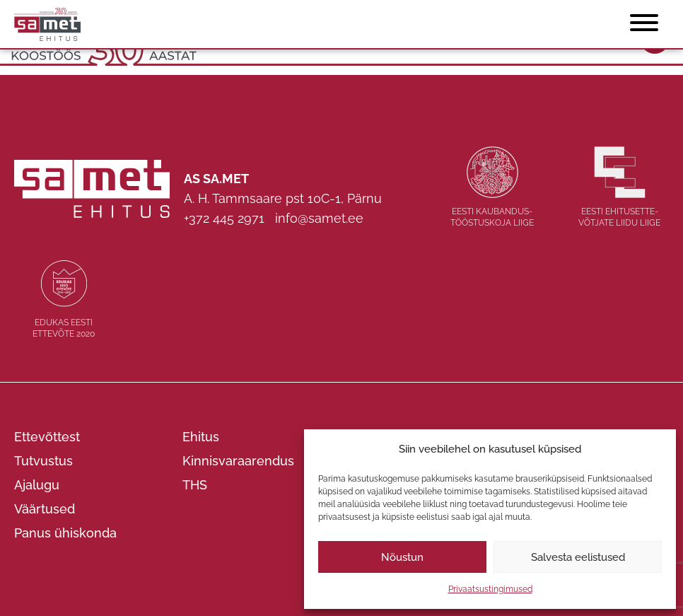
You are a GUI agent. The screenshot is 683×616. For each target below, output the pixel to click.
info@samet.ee (319, 218)
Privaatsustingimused (490, 589)
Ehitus (201, 437)
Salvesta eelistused (578, 557)
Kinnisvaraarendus (238, 461)
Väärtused (45, 509)
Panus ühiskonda (65, 533)
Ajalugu (37, 485)
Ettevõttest (47, 437)
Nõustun (402, 557)
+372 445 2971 (224, 218)
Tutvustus (43, 461)
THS (195, 485)
